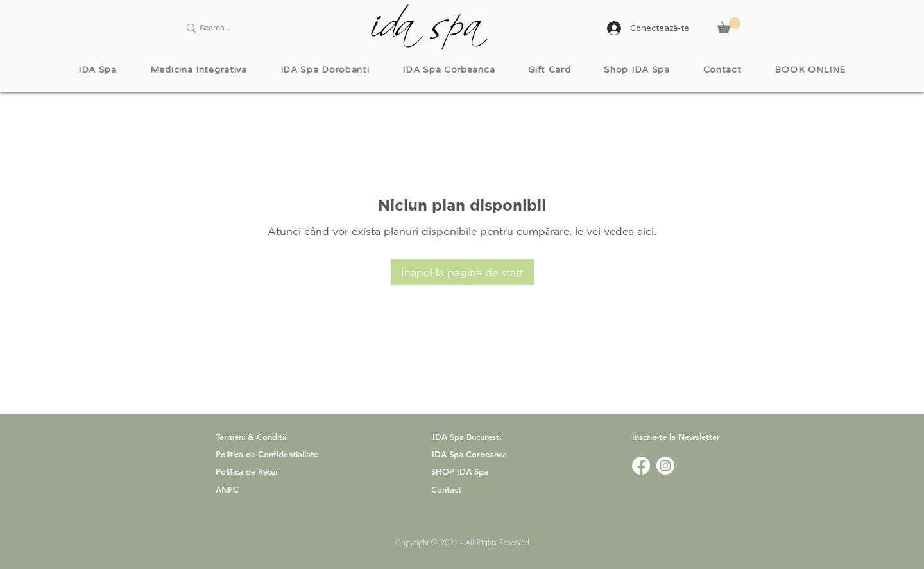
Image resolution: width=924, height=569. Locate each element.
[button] (729, 25)
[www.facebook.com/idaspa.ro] (641, 466)
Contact (446, 489)
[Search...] (248, 28)
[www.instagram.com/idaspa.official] (665, 466)
